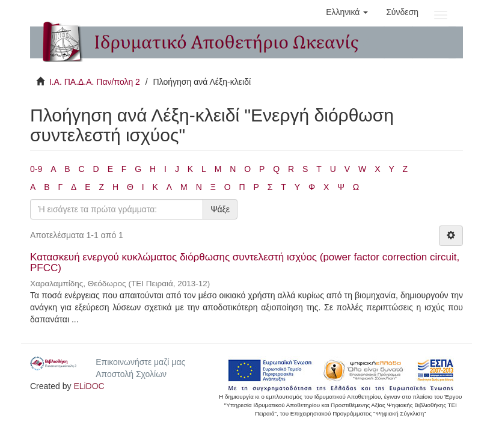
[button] (347, 12)
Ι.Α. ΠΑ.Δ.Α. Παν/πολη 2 (95, 82)
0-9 (36, 169)
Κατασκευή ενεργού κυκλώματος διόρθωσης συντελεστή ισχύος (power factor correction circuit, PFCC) (245, 263)
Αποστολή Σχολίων (131, 374)
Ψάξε (220, 209)
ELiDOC (89, 386)
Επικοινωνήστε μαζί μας (140, 362)
